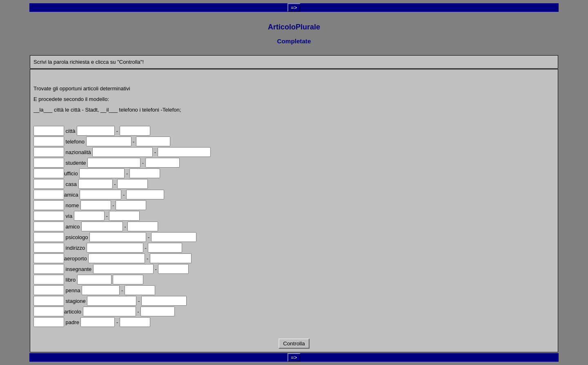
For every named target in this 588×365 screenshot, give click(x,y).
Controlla (294, 344)
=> (294, 8)
